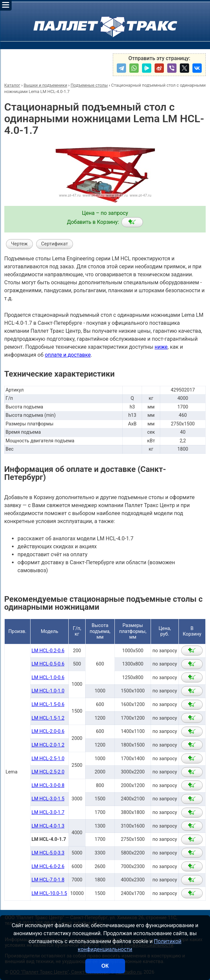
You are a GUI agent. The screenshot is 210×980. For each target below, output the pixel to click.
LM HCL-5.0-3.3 (48, 853)
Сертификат (55, 244)
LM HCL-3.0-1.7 (48, 812)
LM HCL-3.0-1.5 (48, 799)
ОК (105, 966)
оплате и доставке (68, 355)
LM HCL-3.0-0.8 (48, 786)
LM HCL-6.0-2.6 (48, 867)
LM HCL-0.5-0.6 (48, 664)
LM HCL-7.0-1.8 (48, 880)
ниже (161, 347)
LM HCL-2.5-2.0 (48, 772)
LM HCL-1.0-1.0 (48, 691)
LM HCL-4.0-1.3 (48, 826)
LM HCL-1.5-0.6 (48, 705)
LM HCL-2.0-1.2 (48, 745)
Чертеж (19, 244)
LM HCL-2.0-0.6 (48, 731)
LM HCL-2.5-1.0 (48, 759)
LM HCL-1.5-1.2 (48, 718)
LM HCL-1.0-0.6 (48, 678)
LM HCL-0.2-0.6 (48, 651)
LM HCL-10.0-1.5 (49, 893)
